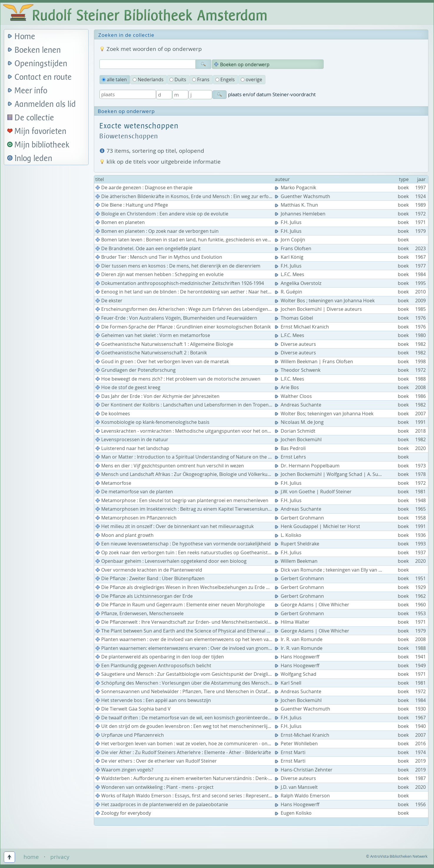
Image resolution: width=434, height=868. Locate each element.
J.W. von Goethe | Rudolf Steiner (314, 492)
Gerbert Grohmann (300, 518)
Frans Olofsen (294, 248)
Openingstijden (41, 64)
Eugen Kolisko (294, 813)
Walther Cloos (294, 396)
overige (251, 79)
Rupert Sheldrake (298, 544)
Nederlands (148, 79)
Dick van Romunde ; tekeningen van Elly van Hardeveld (339, 570)
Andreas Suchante (299, 405)
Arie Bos (287, 387)
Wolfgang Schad (296, 674)
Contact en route (43, 77)
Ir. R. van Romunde (299, 639)
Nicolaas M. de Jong (300, 422)
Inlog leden (34, 159)
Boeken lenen (38, 50)
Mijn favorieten (41, 131)
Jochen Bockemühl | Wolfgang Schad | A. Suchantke (336, 474)
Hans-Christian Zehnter (304, 770)
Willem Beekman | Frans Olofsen (315, 361)
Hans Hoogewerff (298, 657)
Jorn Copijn (291, 240)
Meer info (31, 91)
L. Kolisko (289, 535)
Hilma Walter (293, 622)
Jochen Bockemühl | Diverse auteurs (319, 309)
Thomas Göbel (295, 318)
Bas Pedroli (291, 448)
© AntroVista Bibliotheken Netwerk (397, 856)
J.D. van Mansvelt (297, 787)
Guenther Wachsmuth (303, 196)
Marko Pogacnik (296, 187)
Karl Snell (289, 683)
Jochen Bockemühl (299, 439)
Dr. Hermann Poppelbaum (308, 466)
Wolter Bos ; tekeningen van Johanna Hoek (325, 301)
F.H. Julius (289, 222)
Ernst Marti (291, 752)
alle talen (114, 79)
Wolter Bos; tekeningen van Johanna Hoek (325, 414)
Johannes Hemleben (301, 214)
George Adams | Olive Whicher (313, 605)
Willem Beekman (297, 561)
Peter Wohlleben (297, 743)
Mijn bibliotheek (42, 145)
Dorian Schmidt (296, 431)
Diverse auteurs (296, 344)
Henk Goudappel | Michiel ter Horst (318, 526)
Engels (225, 79)
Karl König (290, 257)
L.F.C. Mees (290, 274)
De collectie (34, 118)
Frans (201, 79)
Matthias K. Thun (297, 205)
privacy (60, 857)
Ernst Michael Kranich (302, 327)
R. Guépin (289, 292)
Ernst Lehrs (291, 457)
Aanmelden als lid (45, 104)
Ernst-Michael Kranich (303, 735)
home (31, 857)
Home (25, 37)
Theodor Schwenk (298, 370)
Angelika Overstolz (299, 283)
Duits (178, 79)
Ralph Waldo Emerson (303, 796)
